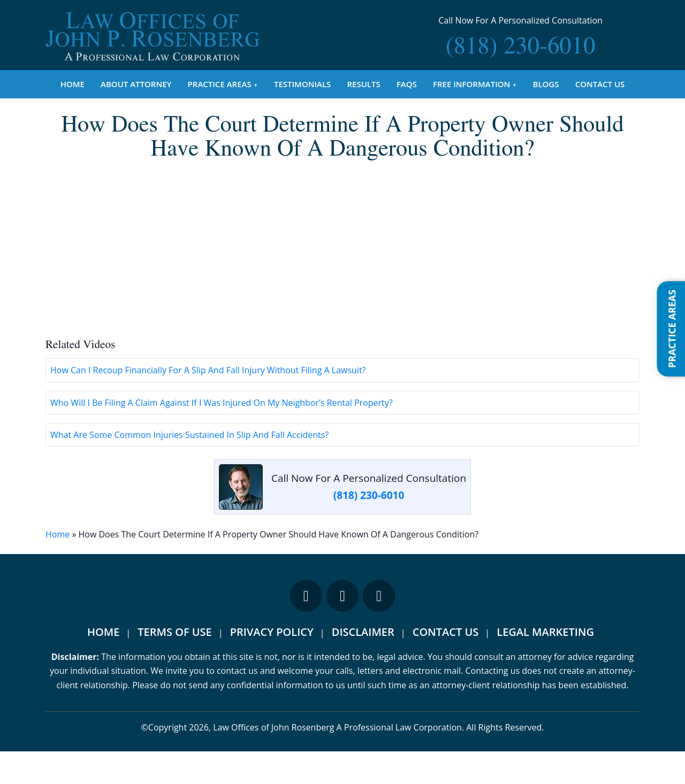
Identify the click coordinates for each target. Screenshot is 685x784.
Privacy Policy (272, 665)
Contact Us (600, 84)
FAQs (407, 84)
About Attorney (136, 84)
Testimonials (302, 84)
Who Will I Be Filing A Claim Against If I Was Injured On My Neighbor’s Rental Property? (222, 435)
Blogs (546, 84)
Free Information (471, 84)
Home (73, 84)
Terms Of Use (174, 665)
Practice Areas (220, 84)
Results (364, 84)
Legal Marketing (545, 665)
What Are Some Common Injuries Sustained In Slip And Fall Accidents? (189, 467)
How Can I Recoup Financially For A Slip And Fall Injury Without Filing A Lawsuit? (208, 403)
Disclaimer (363, 665)
